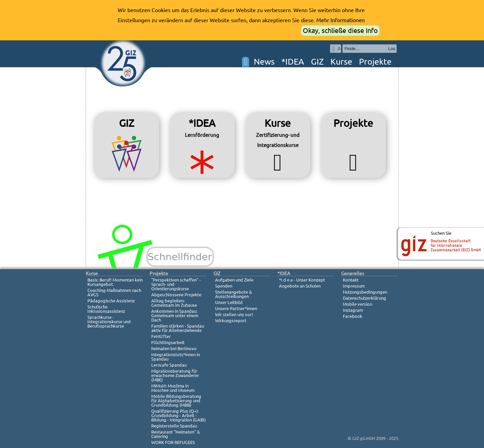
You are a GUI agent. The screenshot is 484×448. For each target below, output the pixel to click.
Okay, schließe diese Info (340, 30)
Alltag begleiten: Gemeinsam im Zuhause (174, 303)
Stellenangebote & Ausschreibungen (234, 294)
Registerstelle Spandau (174, 426)
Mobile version (357, 304)
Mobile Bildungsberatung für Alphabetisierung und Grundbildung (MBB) (176, 401)
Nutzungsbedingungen (365, 292)
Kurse (341, 62)
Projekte (375, 62)
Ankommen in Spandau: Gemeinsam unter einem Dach (175, 315)
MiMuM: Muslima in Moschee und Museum (173, 388)
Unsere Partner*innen (236, 308)
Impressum (354, 286)
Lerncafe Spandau (169, 365)
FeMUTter (161, 336)
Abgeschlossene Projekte (176, 295)
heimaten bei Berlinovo (174, 348)
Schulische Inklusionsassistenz (106, 309)
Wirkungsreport (231, 321)
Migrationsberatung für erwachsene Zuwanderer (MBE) (175, 375)
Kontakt (351, 280)
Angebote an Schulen (300, 286)
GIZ (317, 62)
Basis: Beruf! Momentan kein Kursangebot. (115, 282)
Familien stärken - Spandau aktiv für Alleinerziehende (178, 328)
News (264, 62)
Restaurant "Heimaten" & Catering (176, 434)
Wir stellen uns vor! (234, 314)
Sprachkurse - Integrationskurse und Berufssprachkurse (109, 322)
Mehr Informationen (340, 20)
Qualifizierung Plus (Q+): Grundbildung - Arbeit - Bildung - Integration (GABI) (178, 415)
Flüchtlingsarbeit (168, 342)
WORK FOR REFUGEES (173, 442)
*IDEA (293, 62)
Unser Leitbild (229, 302)
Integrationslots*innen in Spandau (176, 357)
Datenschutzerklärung (365, 298)
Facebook (353, 316)
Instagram (353, 310)
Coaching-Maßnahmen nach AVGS (114, 292)
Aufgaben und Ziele (234, 280)
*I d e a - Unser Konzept (302, 280)
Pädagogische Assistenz (111, 301)
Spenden (224, 286)
